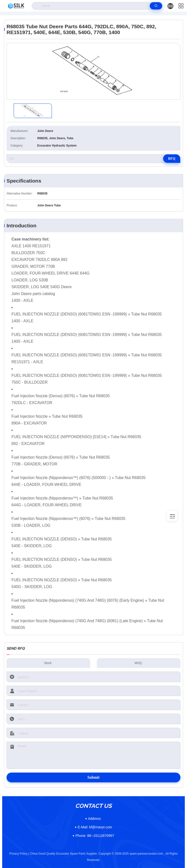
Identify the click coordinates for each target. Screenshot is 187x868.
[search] (156, 6)
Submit (93, 777)
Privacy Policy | (19, 854)
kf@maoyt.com (95, 827)
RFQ (172, 159)
